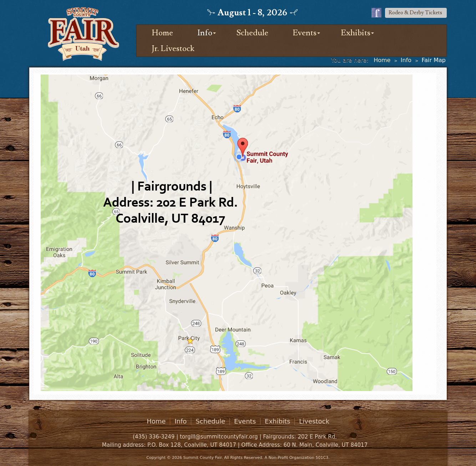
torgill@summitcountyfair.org (219, 437)
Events (305, 33)
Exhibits (356, 33)
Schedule (252, 33)
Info (205, 33)
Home (162, 33)
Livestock (314, 421)
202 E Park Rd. (317, 437)
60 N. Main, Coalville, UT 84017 (325, 445)
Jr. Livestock (173, 49)
